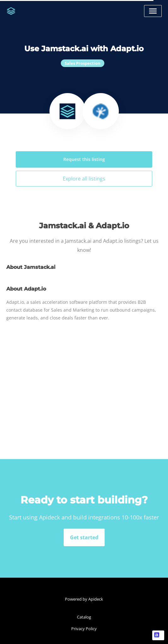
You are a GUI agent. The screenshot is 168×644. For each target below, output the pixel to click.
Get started (84, 537)
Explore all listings (84, 179)
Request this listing (84, 159)
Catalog (84, 617)
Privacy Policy (84, 629)
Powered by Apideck (84, 599)
